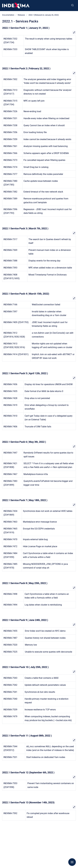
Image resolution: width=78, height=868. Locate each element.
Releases (21, 15)
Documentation (8, 15)
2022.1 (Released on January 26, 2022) (44, 15)
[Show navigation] (72, 862)
